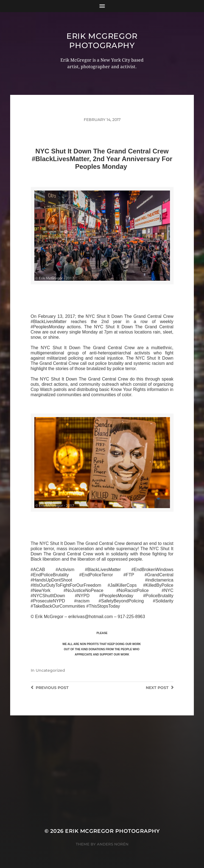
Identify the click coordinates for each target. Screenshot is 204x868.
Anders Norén (113, 844)
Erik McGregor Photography (102, 41)
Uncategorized (50, 670)
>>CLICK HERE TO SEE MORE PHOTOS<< (102, 291)
